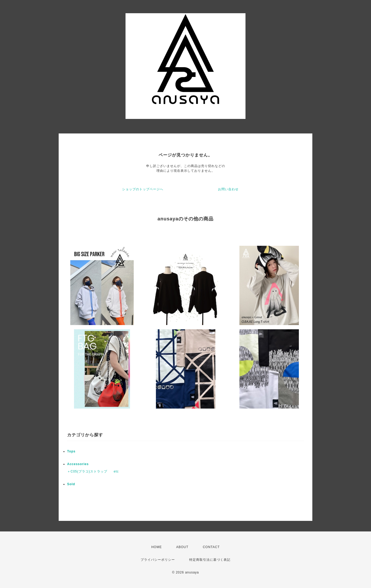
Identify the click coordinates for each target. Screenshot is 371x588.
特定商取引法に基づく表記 (210, 560)
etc (116, 471)
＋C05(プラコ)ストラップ (87, 471)
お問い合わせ (228, 189)
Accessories (78, 464)
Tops (71, 451)
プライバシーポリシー (158, 560)
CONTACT (211, 547)
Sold (71, 484)
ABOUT (182, 547)
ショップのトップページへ (143, 189)
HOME (156, 547)
